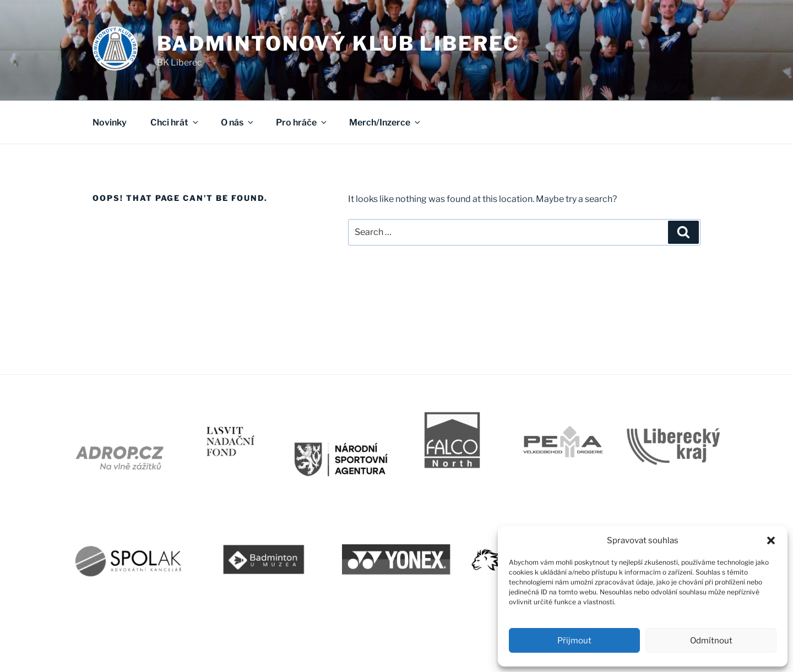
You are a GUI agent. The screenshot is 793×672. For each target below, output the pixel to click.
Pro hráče (302, 122)
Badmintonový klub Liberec (338, 43)
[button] (771, 540)
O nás (238, 122)
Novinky (110, 122)
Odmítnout (711, 641)
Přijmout (574, 641)
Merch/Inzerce (385, 122)
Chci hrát (175, 122)
